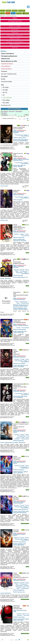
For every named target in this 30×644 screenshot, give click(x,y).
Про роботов (26, 615)
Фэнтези (21, 160)
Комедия (15, 159)
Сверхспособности (25, 135)
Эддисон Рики (20, 332)
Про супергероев (18, 135)
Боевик (3, 79)
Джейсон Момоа (8, 442)
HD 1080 (15, 90)
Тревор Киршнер (22, 329)
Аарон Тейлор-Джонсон (23, 140)
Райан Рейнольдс (21, 277)
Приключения (16, 131)
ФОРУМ (13, 13)
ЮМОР (8, 13)
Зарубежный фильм (7, 64)
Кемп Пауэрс (16, 306)
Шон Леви (21, 275)
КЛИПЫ (26, 13)
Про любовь (15, 100)
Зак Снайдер (19, 200)
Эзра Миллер (21, 544)
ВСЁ (2, 11)
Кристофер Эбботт (23, 141)
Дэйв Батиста (8, 593)
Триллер (22, 131)
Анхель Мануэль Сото (23, 510)
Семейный (20, 325)
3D (15, 95)
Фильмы (3, 51)
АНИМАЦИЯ (22, 11)
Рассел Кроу (16, 141)
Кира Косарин (21, 331)
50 (24, 117)
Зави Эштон (20, 473)
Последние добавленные (9, 56)
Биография (4, 76)
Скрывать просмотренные (9, 118)
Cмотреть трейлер (4, 186)
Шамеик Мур (20, 308)
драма (15, 611)
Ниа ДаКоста (21, 470)
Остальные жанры (7, 82)
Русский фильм (6, 66)
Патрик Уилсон (22, 442)
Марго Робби (20, 165)
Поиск (26, 115)
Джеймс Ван (21, 441)
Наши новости (15, 45)
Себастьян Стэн (17, 240)
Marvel (16, 271)
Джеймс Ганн (21, 590)
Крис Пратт (20, 592)
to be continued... (15, 98)
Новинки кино (5, 59)
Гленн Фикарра (19, 397)
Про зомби (15, 103)
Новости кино (15, 38)
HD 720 (15, 92)
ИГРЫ (19, 13)
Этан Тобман (21, 366)
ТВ (2, 13)
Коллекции (15, 29)
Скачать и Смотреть (25, 524)
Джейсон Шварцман (23, 309)
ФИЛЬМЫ (8, 11)
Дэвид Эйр (20, 166)
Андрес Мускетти (22, 542)
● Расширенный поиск (15, 21)
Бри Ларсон (20, 472)
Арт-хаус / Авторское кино (9, 74)
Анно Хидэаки (21, 617)
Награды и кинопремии (15, 42)
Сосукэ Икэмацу (21, 619)
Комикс (25, 135)
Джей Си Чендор (22, 138)
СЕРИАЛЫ (15, 11)
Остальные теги (6, 105)
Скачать (27, 147)
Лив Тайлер (23, 240)
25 (21, 117)
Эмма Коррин (8, 278)
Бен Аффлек (15, 442)
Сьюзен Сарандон (22, 511)
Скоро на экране (15, 26)
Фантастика (16, 133)
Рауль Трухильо (23, 513)
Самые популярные (7, 54)
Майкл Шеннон (21, 545)
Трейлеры (15, 48)
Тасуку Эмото (20, 620)
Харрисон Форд (21, 239)
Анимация (4, 71)
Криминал (20, 159)
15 (19, 117)
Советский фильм (6, 69)
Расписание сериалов (15, 35)
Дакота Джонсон (21, 365)
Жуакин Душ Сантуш (24, 305)
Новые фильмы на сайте (9, 61)
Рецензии (15, 32)
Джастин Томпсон (23, 306)
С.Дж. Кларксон (22, 363)
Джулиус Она (21, 237)
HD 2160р (15, 87)
